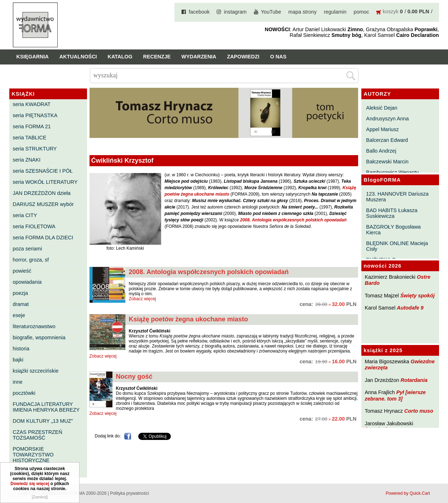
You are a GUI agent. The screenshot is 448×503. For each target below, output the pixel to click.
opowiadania (27, 282)
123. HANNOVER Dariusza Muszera (397, 197)
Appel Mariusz (382, 129)
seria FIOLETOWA (34, 226)
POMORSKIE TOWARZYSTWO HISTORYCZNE (33, 455)
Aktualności (78, 57)
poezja (20, 293)
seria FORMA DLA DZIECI (43, 238)
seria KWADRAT (32, 104)
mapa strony (302, 12)
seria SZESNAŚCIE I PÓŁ (43, 171)
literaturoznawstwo (34, 326)
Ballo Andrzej (381, 151)
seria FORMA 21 (32, 126)
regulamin (335, 12)
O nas (278, 57)
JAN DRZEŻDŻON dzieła (42, 193)
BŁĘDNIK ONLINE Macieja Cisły (397, 246)
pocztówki (24, 393)
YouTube (271, 12)
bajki (18, 360)
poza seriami (28, 249)
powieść (22, 271)
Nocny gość (134, 377)
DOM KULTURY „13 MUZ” (43, 421)
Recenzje (157, 57)
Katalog (120, 57)
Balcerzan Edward (387, 140)
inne (18, 382)
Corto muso (419, 411)
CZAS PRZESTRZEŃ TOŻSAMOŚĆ (38, 435)
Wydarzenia (199, 57)
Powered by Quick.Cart (408, 493)
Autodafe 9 (410, 308)
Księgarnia (33, 57)
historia (21, 349)
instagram (235, 12)
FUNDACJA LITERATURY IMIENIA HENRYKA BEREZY (46, 407)
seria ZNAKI (27, 160)
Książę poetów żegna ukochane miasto (189, 319)
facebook (199, 12)
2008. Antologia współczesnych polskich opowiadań (209, 272)
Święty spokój (418, 296)
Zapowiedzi (243, 57)
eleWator (23, 471)
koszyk (391, 11)
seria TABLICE (30, 138)
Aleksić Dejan (382, 108)
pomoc (362, 12)
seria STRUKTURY (35, 149)
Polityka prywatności (129, 493)
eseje (19, 315)
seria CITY (25, 215)
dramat (21, 304)
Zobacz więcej (143, 299)
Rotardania (414, 380)
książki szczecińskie (36, 371)
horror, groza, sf (31, 260)
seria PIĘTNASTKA (35, 115)
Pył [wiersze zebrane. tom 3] (395, 395)
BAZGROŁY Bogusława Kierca (393, 230)
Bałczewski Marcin (387, 162)
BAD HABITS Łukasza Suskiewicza (392, 213)
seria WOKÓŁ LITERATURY (45, 182)
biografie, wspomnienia (39, 337)
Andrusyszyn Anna (387, 119)
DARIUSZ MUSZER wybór (43, 204)
